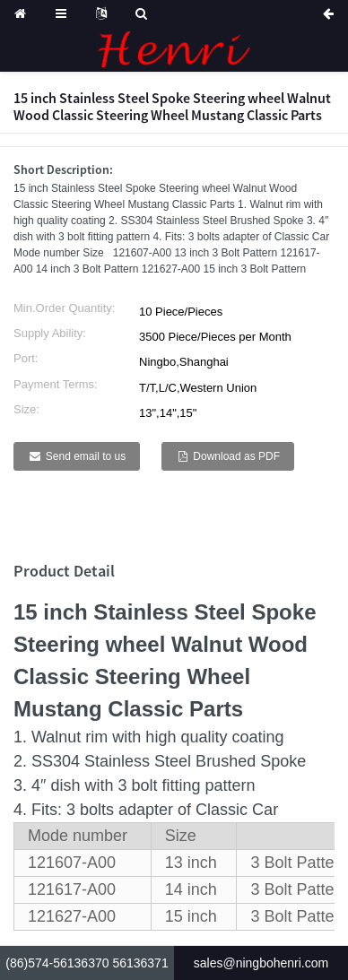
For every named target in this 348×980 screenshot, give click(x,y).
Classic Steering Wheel (132, 676)
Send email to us (86, 456)
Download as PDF (236, 456)
